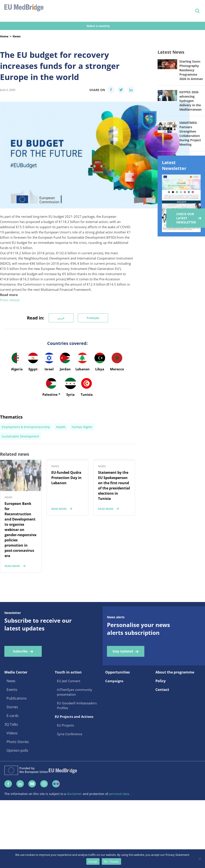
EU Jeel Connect (69, 681)
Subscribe (20, 651)
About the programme (175, 672)
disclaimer (75, 795)
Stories (12, 707)
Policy (161, 681)
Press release (10, 300)
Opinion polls (17, 750)
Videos (12, 733)
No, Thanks (111, 862)
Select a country (98, 26)
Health (61, 427)
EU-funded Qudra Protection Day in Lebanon (66, 478)
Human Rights (82, 427)
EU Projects (65, 725)
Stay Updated (123, 651)
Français (93, 318)
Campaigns (114, 681)
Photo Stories (18, 742)
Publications (17, 698)
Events (12, 690)
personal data (119, 795)
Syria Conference (70, 734)
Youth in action (68, 672)
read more (12, 566)
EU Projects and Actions (74, 717)
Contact (162, 690)
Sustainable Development (20, 436)
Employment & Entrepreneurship (26, 427)
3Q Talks (11, 724)
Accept (93, 862)
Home (4, 36)
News (17, 36)
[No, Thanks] (200, 859)
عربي (61, 318)
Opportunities (117, 672)
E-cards (13, 716)
